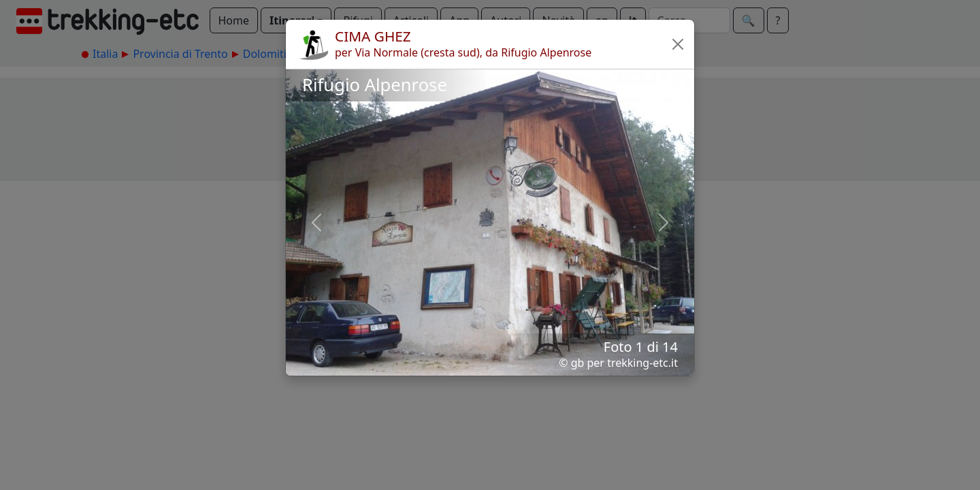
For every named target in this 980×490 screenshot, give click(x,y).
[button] (678, 44)
